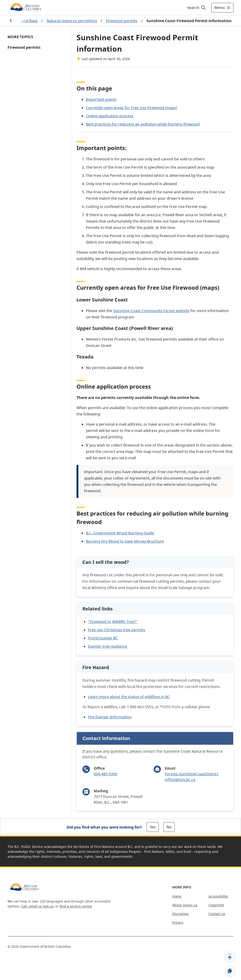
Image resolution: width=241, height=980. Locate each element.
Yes (153, 827)
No (169, 827)
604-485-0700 (105, 774)
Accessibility (218, 896)
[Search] (197, 8)
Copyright (216, 905)
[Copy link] (230, 971)
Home (177, 896)
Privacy (178, 922)
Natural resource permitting (72, 21)
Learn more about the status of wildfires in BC (129, 697)
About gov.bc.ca (185, 905)
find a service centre (76, 906)
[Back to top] (230, 956)
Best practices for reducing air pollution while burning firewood (143, 124)
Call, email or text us (37, 906)
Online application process (110, 116)
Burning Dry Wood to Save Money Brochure (125, 541)
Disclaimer (181, 914)
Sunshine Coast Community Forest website (151, 311)
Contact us (217, 914)
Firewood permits (122, 21)
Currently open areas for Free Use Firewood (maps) (132, 108)
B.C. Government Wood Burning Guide (120, 533)
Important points (101, 99)
